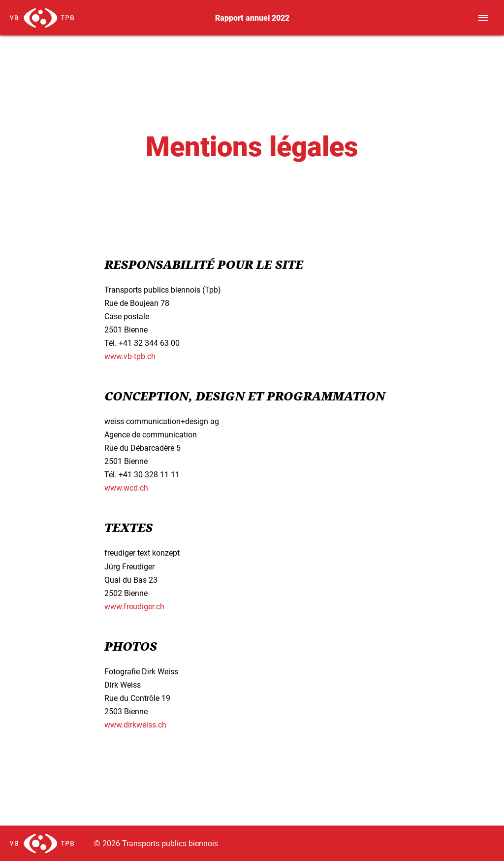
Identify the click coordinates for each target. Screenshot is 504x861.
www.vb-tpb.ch (130, 356)
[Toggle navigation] (483, 18)
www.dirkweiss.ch (135, 724)
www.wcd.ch (126, 487)
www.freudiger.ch (134, 606)
